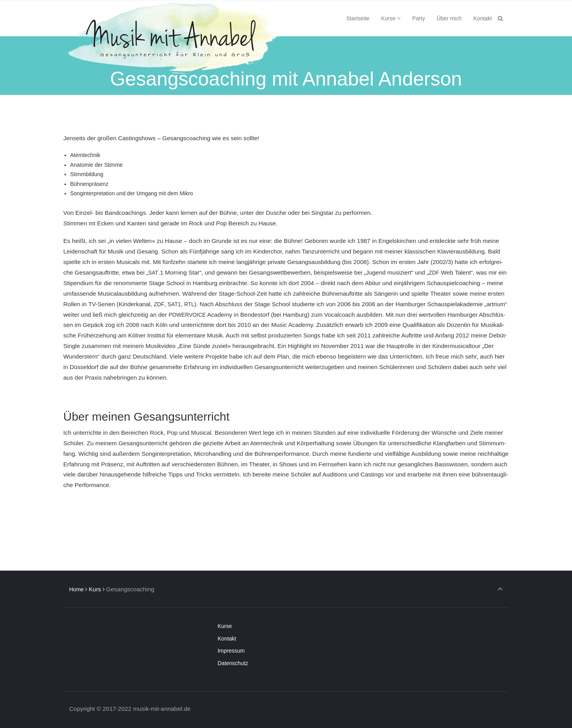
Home (76, 589)
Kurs (95, 589)
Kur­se (225, 626)
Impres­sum (231, 651)
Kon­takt (227, 639)
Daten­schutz (233, 663)
